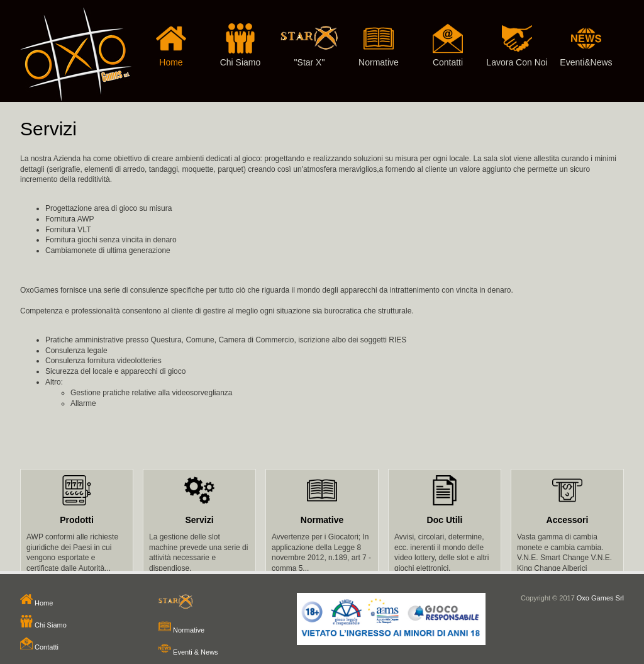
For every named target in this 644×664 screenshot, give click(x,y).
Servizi (199, 520)
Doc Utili (445, 520)
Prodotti (77, 520)
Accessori (568, 520)
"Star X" (309, 33)
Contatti (448, 33)
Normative (379, 33)
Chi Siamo (240, 33)
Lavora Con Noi (517, 33)
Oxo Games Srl (600, 598)
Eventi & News (188, 652)
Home (171, 33)
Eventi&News (586, 33)
